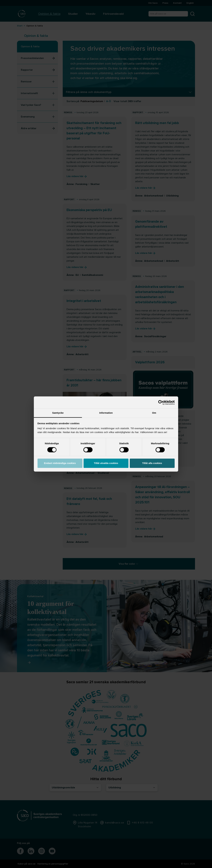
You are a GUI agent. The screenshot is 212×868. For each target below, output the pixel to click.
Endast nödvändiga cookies (60, 463)
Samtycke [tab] (58, 413)
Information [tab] (106, 413)
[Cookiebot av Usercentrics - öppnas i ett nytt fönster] (161, 402)
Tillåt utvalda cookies (106, 463)
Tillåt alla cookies (152, 463)
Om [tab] (154, 413)
